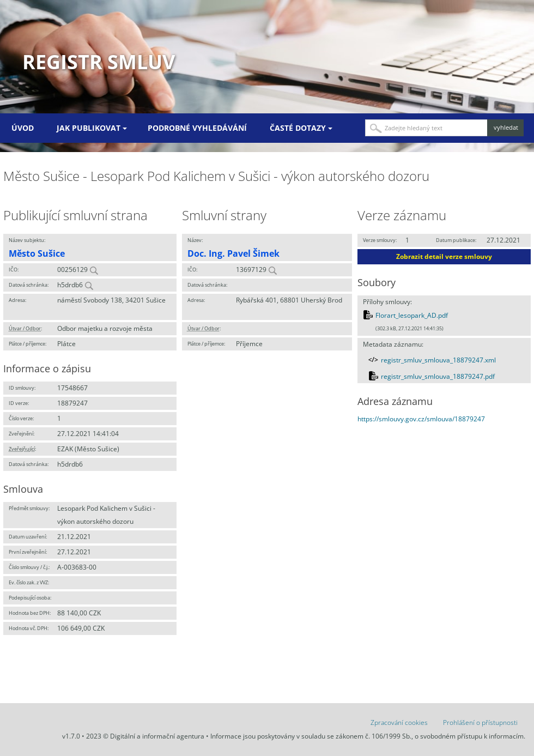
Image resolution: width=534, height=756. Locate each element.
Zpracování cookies (399, 722)
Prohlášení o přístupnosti (480, 722)
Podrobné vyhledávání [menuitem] (197, 128)
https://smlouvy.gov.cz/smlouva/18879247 (421, 419)
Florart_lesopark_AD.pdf (412, 315)
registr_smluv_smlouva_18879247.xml (438, 360)
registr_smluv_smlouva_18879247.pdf (438, 376)
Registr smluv (99, 62)
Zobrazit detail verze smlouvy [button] (444, 256)
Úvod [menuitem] (23, 128)
